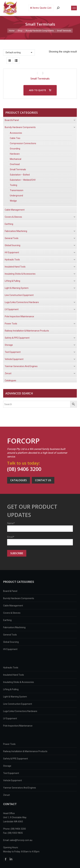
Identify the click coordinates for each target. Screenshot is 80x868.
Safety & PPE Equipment (16, 759)
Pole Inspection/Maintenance (18, 726)
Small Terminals (40, 79)
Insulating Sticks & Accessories (19, 682)
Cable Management (13, 606)
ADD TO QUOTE (38, 90)
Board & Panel (10, 591)
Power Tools (9, 744)
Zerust (6, 795)
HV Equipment (10, 649)
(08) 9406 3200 (24, 469)
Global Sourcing (11, 642)
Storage (7, 766)
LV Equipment (10, 718)
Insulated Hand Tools (14, 675)
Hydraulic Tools (11, 668)
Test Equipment (11, 773)
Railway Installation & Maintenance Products (25, 751)
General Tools (10, 635)
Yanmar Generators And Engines (20, 788)
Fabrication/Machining (14, 627)
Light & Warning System (15, 697)
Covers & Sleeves (12, 613)
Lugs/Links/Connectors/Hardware (20, 711)
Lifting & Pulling (11, 689)
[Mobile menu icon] (74, 8)
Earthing (7, 620)
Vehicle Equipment (13, 780)
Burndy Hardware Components (19, 598)
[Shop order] (19, 52)
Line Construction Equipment (18, 704)
